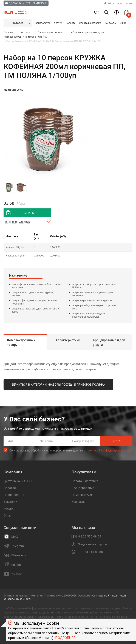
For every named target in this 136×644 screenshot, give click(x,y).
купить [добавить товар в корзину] (28, 213)
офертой (104, 595)
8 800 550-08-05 (90, 536)
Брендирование (83, 488)
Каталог (18, 23)
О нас (123, 23)
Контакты (110, 23)
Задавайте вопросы (93, 544)
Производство (42, 23)
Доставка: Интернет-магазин (26, 3)
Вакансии (10, 502)
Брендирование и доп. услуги (109, 342)
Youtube (17, 574)
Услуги (58, 23)
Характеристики (68, 340)
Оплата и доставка (90, 23)
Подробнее (65, 638)
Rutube (16, 565)
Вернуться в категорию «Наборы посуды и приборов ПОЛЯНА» (58, 385)
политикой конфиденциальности (108, 450)
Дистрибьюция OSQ (18, 481)
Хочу (116, 441)
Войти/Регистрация (118, 3)
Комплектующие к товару (21, 342)
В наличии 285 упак (18, 221)
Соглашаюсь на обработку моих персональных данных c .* (70, 450)
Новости (70, 23)
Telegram (18, 546)
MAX (15, 537)
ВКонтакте (19, 555)
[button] (84, 139)
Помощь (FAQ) (82, 495)
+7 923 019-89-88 (91, 552)
